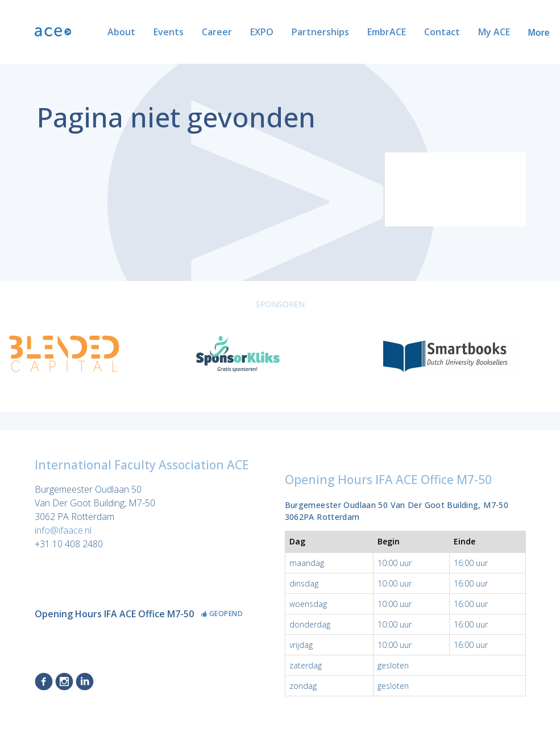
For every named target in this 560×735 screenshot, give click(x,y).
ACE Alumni (516, 32)
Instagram (64, 682)
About (84, 32)
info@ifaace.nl (63, 530)
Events (132, 32)
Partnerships (283, 32)
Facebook (44, 682)
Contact (405, 32)
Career (180, 32)
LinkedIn (85, 682)
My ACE (457, 32)
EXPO (225, 32)
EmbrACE (350, 32)
